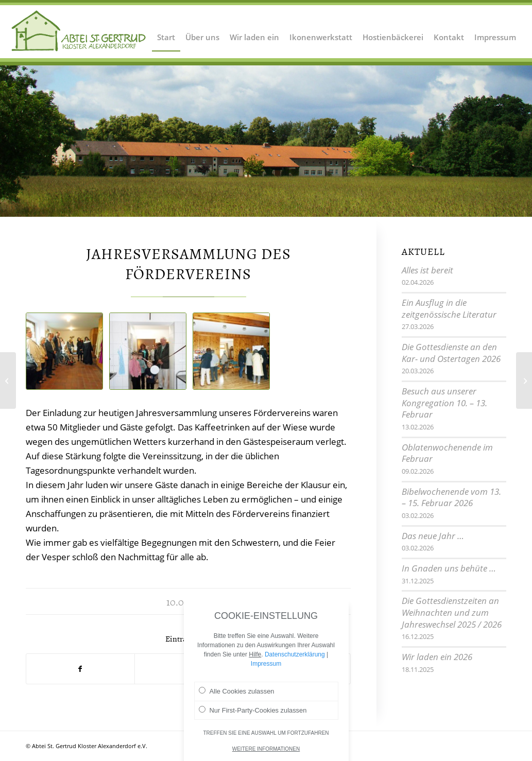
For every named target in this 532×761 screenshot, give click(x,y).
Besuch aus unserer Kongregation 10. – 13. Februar (444, 403)
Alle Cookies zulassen (237, 691)
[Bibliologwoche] (8, 380)
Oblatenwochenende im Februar (447, 453)
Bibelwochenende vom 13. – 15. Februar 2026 (451, 497)
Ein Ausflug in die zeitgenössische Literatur (449, 308)
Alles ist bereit (427, 270)
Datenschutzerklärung (295, 654)
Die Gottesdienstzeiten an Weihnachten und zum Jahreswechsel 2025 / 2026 (452, 612)
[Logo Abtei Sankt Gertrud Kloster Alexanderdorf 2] (79, 31)
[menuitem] (166, 31)
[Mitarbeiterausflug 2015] (524, 380)
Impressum (266, 664)
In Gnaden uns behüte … (449, 568)
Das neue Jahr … (433, 536)
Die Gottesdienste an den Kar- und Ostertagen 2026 (451, 353)
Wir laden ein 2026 (437, 657)
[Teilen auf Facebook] (80, 669)
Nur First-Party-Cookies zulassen (253, 710)
